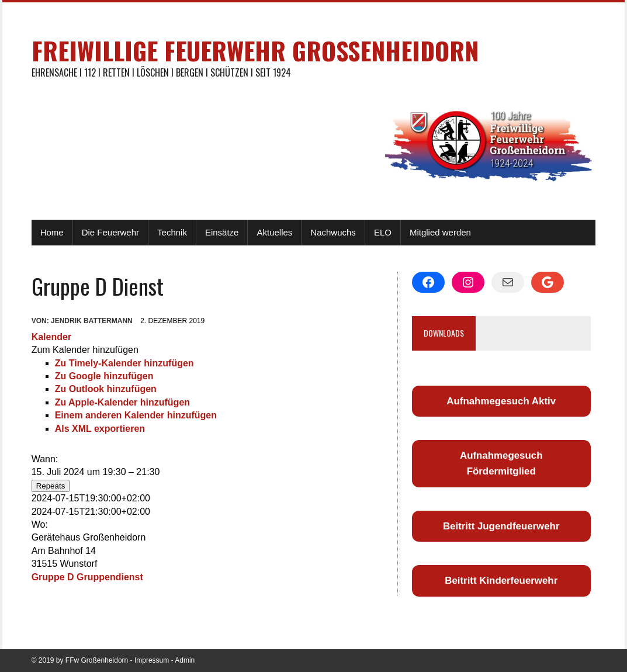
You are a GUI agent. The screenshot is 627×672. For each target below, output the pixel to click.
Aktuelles (274, 232)
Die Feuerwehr (110, 232)
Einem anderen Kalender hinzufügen (136, 415)
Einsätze (222, 232)
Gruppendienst (110, 577)
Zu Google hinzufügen (104, 376)
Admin (185, 660)
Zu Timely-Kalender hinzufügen (124, 363)
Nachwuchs (333, 232)
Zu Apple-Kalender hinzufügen (122, 402)
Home (52, 232)
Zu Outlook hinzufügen (106, 389)
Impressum (152, 660)
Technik (172, 232)
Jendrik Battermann (92, 321)
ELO (383, 232)
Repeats (51, 486)
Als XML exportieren (100, 429)
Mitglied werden (440, 232)
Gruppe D (53, 577)
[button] (85, 350)
